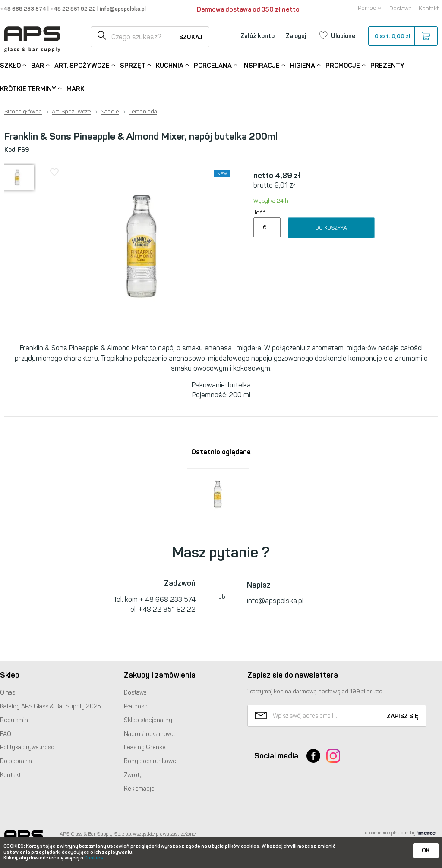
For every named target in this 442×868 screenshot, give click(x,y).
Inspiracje (261, 65)
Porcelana (213, 65)
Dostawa (401, 8)
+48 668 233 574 (24, 9)
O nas (8, 693)
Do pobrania (16, 761)
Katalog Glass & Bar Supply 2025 (51, 706)
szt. (403, 36)
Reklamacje (139, 789)
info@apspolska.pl (122, 9)
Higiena (303, 65)
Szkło (10, 65)
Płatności (136, 706)
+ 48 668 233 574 (167, 599)
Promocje (343, 65)
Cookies (94, 858)
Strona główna (23, 112)
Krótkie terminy (28, 88)
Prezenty (387, 66)
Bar (38, 65)
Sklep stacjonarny (148, 720)
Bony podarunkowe (150, 761)
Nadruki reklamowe (149, 734)
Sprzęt (133, 65)
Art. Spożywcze (82, 65)
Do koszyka (331, 228)
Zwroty (133, 775)
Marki (76, 89)
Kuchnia (170, 65)
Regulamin (14, 720)
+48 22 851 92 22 (74, 9)
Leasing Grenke (145, 747)
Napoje (110, 112)
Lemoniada (143, 112)
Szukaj (191, 37)
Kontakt (429, 8)
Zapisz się (403, 716)
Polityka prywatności (28, 747)
